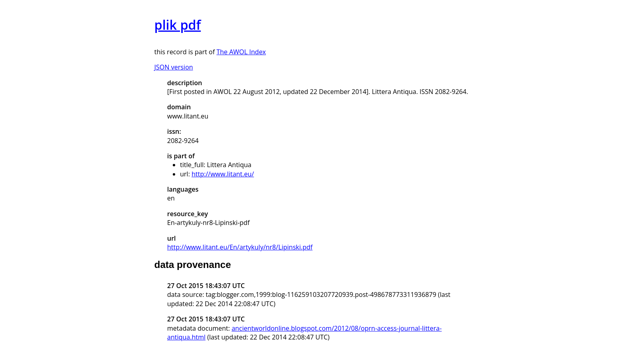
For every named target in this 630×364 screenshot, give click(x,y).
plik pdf (178, 25)
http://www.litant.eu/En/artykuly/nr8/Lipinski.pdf (240, 247)
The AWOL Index (241, 52)
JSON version (174, 67)
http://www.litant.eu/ (223, 174)
